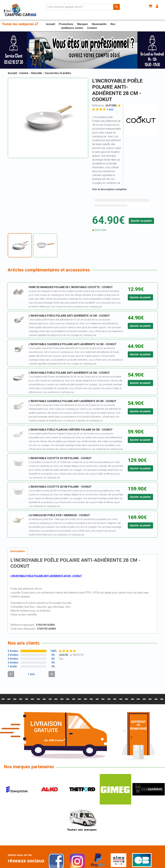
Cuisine (24, 73)
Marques (83, 24)
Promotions (66, 24)
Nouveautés (99, 24)
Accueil (50, 24)
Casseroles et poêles (58, 73)
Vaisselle (37, 73)
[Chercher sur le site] (79, 7)
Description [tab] (18, 551)
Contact (92, 28)
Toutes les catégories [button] (20, 24)
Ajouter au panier (141, 221)
